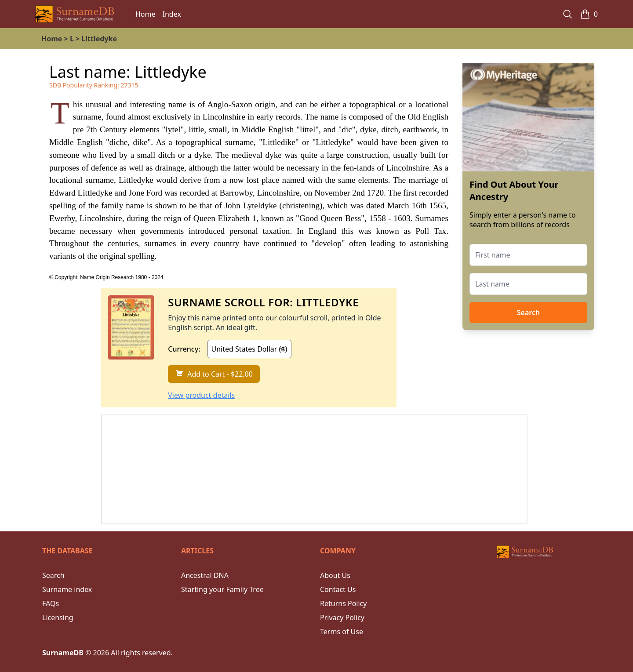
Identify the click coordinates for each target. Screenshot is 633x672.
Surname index (67, 589)
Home (146, 14)
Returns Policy (343, 603)
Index (172, 14)
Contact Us (338, 589)
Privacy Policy (342, 618)
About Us (335, 575)
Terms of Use (342, 632)
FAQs (51, 603)
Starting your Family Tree (222, 589)
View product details (201, 395)
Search (528, 312)
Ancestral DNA (205, 575)
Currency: (184, 349)
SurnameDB (63, 653)
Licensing (58, 618)
